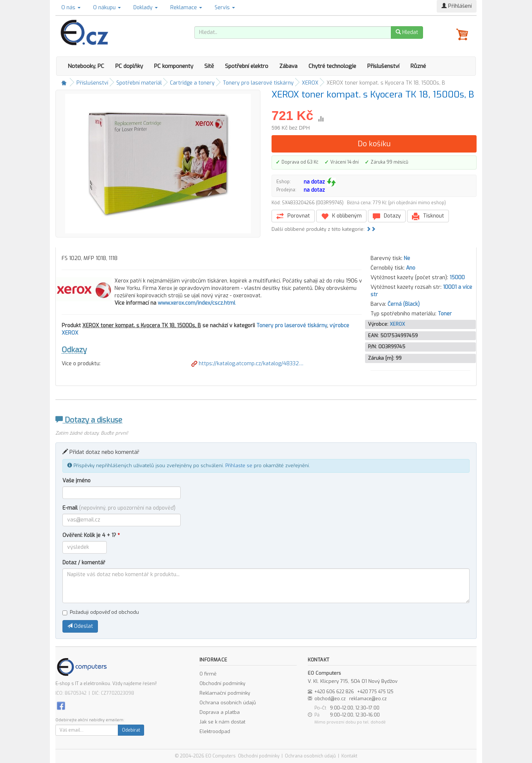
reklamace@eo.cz (368, 699)
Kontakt (349, 756)
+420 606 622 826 (334, 692)
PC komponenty (174, 66)
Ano (411, 268)
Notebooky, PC (86, 66)
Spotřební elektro (247, 66)
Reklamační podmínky (225, 693)
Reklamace (186, 8)
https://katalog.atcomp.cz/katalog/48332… (247, 364)
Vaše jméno (76, 481)
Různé (418, 66)
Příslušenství (383, 66)
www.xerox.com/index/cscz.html (197, 303)
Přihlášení (457, 6)
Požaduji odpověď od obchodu (101, 612)
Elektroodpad (215, 731)
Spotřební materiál (139, 83)
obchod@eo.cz (330, 699)
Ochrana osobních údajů (228, 703)
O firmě (208, 674)
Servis (225, 8)
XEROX (310, 83)
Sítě (209, 66)
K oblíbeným (341, 216)
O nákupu (107, 8)
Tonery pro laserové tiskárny (258, 83)
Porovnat (293, 216)
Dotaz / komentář (84, 563)
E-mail (119, 508)
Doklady (146, 8)
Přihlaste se (239, 466)
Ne (407, 258)
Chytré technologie (332, 66)
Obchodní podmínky (222, 683)
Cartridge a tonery (192, 83)
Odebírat (131, 730)
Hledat (407, 32)
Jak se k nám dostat (222, 722)
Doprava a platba (220, 712)
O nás (71, 8)
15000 (457, 278)
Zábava (288, 66)
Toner (445, 314)
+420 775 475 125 (375, 692)
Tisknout (428, 216)
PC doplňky (129, 66)
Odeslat (80, 626)
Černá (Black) (404, 304)
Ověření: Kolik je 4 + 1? (91, 535)
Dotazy (387, 216)
